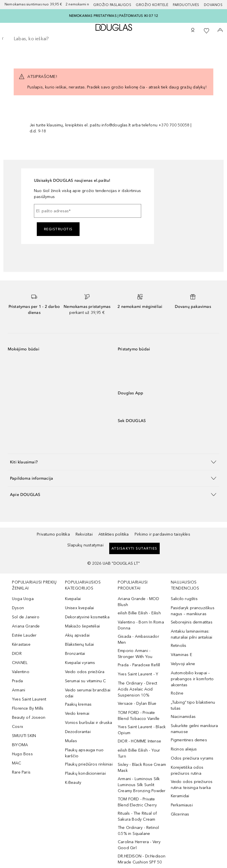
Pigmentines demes (189, 740)
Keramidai (180, 796)
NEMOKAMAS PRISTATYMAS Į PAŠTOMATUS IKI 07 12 (114, 16)
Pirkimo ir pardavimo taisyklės (162, 534)
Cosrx (18, 727)
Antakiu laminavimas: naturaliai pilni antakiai (192, 634)
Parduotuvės (186, 5)
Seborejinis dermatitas (192, 622)
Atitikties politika (114, 534)
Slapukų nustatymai (85, 545)
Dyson (18, 608)
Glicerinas (180, 814)
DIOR (17, 654)
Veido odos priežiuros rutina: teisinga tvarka (192, 785)
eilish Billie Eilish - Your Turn (139, 753)
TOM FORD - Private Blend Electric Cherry (137, 802)
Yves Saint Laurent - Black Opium (142, 730)
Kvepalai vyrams (80, 663)
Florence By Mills (28, 708)
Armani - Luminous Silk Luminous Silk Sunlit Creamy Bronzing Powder (142, 785)
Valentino (21, 672)
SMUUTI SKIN (24, 736)
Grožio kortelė (152, 5)
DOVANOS (213, 5)
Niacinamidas (183, 717)
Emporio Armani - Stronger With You (135, 654)
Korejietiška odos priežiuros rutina (187, 770)
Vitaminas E (182, 655)
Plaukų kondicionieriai (85, 773)
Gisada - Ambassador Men (138, 639)
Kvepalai (73, 599)
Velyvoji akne (183, 664)
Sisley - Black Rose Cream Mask (142, 768)
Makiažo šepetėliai (83, 626)
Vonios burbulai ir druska (89, 723)
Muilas (71, 741)
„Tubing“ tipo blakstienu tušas (193, 705)
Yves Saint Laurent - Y (138, 674)
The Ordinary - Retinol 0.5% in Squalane (138, 831)
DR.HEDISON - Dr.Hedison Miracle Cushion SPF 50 (142, 859)
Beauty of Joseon (29, 717)
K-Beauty (73, 783)
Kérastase (21, 644)
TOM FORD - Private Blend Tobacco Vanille (139, 716)
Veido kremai (77, 713)
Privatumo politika (53, 534)
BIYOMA (20, 745)
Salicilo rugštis (184, 599)
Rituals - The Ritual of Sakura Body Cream (137, 816)
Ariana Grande (26, 626)
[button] (113, 462)
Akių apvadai (77, 635)
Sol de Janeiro (26, 617)
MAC (17, 763)
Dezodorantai (78, 732)
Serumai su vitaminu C (86, 681)
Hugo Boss (22, 754)
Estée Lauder (24, 635)
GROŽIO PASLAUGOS (112, 5)
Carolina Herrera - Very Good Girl (139, 845)
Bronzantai (75, 654)
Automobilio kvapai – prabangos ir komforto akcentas (192, 679)
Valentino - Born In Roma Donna (141, 625)
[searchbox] (113, 39)
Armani (19, 690)
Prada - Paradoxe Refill (139, 665)
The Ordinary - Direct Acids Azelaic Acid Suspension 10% (137, 689)
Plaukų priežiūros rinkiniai (89, 764)
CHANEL (20, 663)
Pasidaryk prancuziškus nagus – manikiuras (193, 611)
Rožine (177, 693)
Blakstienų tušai (80, 644)
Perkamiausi (182, 805)
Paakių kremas (78, 704)
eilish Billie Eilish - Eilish (139, 613)
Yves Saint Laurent (29, 699)
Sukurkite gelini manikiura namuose (194, 729)
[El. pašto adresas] (88, 211)
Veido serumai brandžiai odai (88, 693)
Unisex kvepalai (80, 608)
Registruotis (58, 229)
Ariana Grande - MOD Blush (138, 602)
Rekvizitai (84, 534)
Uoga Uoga (23, 599)
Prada (17, 681)
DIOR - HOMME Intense (139, 741)
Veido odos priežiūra (85, 672)
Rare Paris (21, 772)
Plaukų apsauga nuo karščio (84, 753)
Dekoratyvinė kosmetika (87, 617)
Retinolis (179, 646)
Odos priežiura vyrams (192, 758)
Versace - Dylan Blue (137, 704)
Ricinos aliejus (184, 749)
